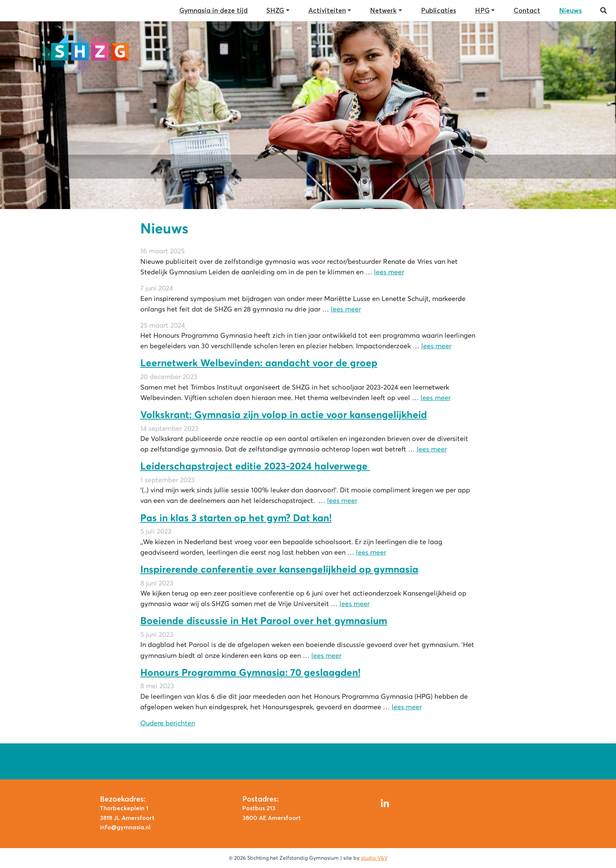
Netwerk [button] (383, 11)
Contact (527, 11)
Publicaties (439, 11)
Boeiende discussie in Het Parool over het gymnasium (264, 621)
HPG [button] (482, 11)
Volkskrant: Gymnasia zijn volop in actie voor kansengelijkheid (284, 415)
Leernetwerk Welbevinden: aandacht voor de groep (259, 363)
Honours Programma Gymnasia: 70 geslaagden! (250, 672)
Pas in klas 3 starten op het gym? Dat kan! (236, 518)
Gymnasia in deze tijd (213, 11)
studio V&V (374, 858)
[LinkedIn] (385, 802)
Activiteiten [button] (327, 11)
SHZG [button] (275, 11)
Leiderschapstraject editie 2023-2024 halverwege (255, 466)
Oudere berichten (168, 723)
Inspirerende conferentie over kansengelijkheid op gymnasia (279, 569)
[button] (604, 11)
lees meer (389, 272)
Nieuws (570, 11)
